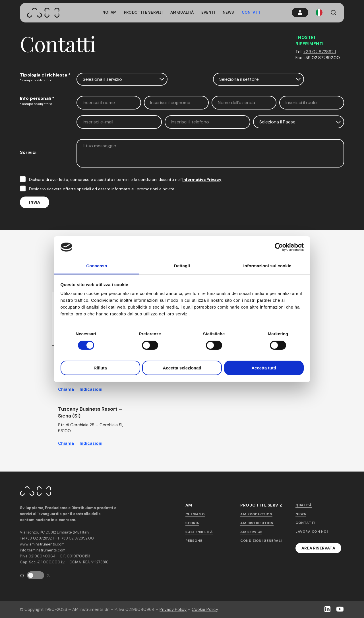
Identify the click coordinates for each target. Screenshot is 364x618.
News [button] (301, 514)
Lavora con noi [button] (312, 532)
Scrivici (28, 152)
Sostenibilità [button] (199, 532)
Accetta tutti (264, 368)
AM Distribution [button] (257, 523)
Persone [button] (194, 541)
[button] (318, 548)
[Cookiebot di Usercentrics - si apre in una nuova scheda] (279, 247)
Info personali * (37, 98)
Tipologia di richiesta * (45, 75)
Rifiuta (100, 368)
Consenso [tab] (97, 266)
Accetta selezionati (182, 368)
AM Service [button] (251, 532)
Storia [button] (192, 523)
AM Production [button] (256, 514)
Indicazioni (91, 389)
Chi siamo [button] (195, 514)
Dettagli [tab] (182, 266)
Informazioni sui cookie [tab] (267, 266)
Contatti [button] (305, 523)
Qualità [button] (304, 505)
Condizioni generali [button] (261, 541)
